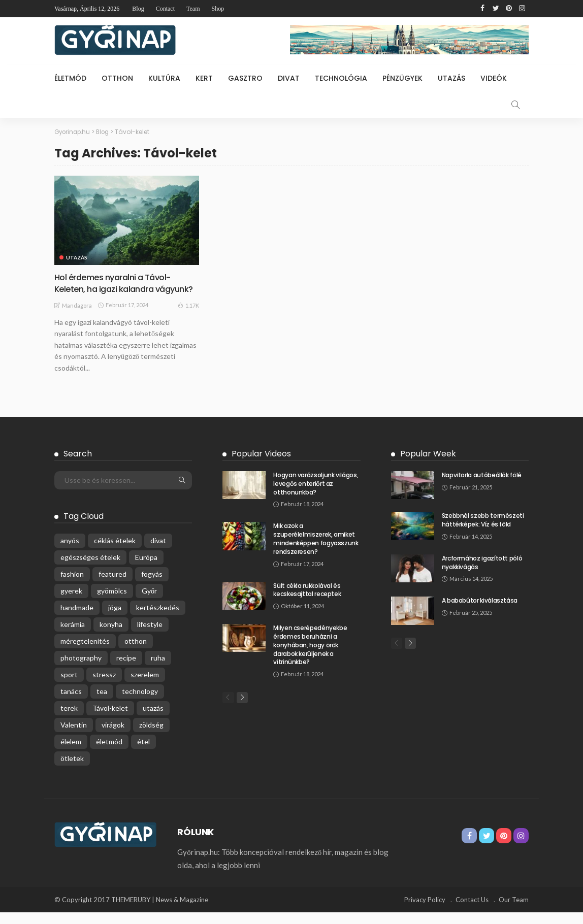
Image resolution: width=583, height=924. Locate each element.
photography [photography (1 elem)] (81, 669)
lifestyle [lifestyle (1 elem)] (150, 636)
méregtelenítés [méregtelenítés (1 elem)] (85, 653)
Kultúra (164, 78)
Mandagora (77, 317)
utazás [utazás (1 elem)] (153, 720)
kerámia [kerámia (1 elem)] (73, 636)
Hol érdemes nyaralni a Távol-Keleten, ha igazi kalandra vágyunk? (118, 289)
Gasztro (245, 78)
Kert (204, 78)
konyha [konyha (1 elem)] (111, 636)
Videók (494, 78)
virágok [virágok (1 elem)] (113, 736)
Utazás (451, 78)
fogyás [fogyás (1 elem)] (152, 586)
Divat (289, 78)
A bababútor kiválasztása (480, 612)
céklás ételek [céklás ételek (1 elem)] (115, 552)
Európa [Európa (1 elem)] (146, 569)
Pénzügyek (402, 78)
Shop (218, 9)
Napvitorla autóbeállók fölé (482, 487)
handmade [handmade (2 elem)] (77, 619)
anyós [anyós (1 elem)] (70, 552)
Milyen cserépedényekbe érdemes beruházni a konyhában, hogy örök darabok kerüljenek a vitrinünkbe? (310, 656)
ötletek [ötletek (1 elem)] (72, 770)
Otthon (117, 78)
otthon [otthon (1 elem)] (136, 653)
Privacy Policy (425, 911)
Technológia (341, 78)
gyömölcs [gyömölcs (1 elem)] (112, 602)
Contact (165, 9)
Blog (138, 9)
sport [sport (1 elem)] (69, 686)
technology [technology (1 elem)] (140, 703)
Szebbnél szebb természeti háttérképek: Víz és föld (483, 532)
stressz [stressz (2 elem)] (104, 686)
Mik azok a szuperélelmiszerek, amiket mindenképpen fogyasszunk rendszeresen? (316, 550)
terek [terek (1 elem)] (69, 720)
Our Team (514, 911)
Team (193, 9)
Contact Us (472, 911)
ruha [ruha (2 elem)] (158, 669)
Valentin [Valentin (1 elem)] (74, 736)
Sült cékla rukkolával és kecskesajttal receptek (307, 601)
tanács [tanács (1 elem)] (71, 703)
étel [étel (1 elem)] (143, 753)
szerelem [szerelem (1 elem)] (145, 686)
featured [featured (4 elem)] (112, 586)
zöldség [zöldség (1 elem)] (151, 736)
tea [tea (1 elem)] (102, 703)
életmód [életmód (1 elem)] (109, 753)
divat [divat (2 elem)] (158, 552)
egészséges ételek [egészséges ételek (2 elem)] (90, 569)
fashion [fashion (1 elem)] (72, 586)
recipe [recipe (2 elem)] (126, 669)
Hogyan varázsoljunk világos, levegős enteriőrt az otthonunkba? (316, 495)
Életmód (70, 78)
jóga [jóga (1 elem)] (115, 619)
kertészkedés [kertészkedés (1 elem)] (158, 619)
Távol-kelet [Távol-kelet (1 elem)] (110, 720)
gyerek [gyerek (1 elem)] (71, 602)
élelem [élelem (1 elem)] (71, 753)
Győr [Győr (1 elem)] (149, 602)
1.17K (188, 317)
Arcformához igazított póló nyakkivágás (482, 574)
